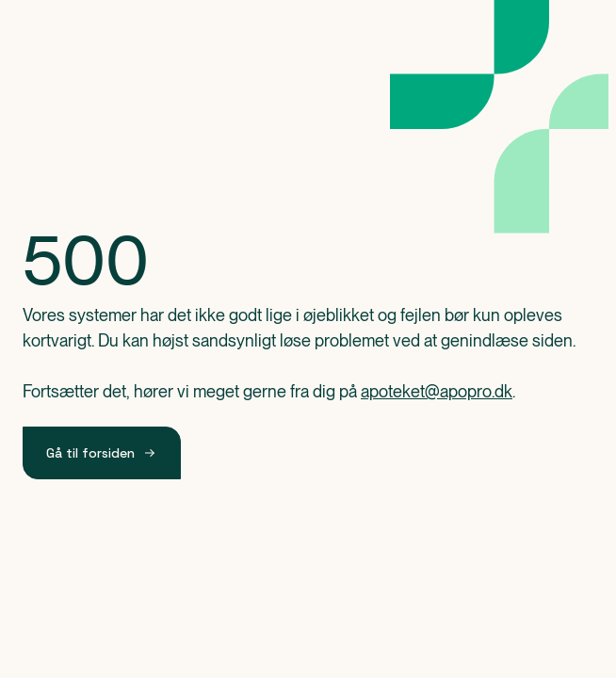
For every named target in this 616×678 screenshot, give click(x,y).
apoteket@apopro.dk (437, 391)
